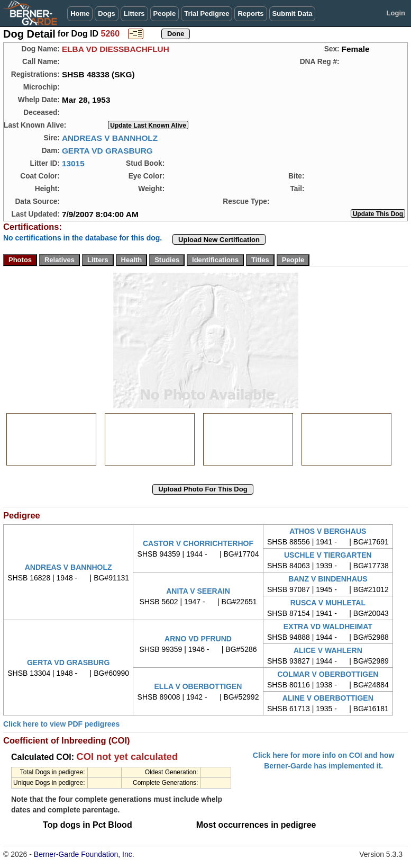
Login (396, 13)
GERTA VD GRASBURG (107, 151)
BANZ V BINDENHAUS (328, 579)
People (165, 14)
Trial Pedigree (207, 14)
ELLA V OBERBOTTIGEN (198, 686)
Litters (134, 14)
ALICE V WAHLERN (328, 650)
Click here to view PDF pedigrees (61, 724)
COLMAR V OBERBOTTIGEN (328, 674)
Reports (250, 14)
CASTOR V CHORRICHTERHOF (198, 543)
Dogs (107, 14)
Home (80, 14)
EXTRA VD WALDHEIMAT (328, 627)
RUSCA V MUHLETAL (328, 603)
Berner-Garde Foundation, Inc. (84, 854)
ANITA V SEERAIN (198, 591)
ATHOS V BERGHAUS (328, 531)
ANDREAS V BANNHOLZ (110, 138)
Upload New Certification (219, 240)
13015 (73, 163)
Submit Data (293, 14)
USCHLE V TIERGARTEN (328, 555)
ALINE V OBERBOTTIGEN (328, 698)
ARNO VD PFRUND (198, 639)
